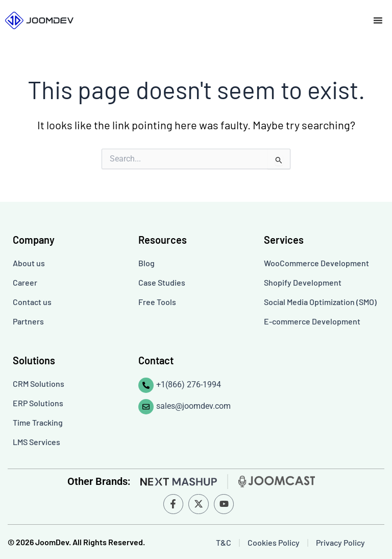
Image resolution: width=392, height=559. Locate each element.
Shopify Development (303, 282)
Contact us (32, 302)
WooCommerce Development (316, 263)
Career (25, 282)
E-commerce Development (312, 321)
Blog (146, 263)
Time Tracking (38, 422)
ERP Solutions (38, 403)
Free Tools (157, 302)
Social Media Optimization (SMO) (320, 302)
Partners (28, 321)
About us (29, 263)
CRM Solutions (39, 383)
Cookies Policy (274, 542)
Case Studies (162, 282)
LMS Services (36, 442)
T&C (224, 542)
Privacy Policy (340, 542)
